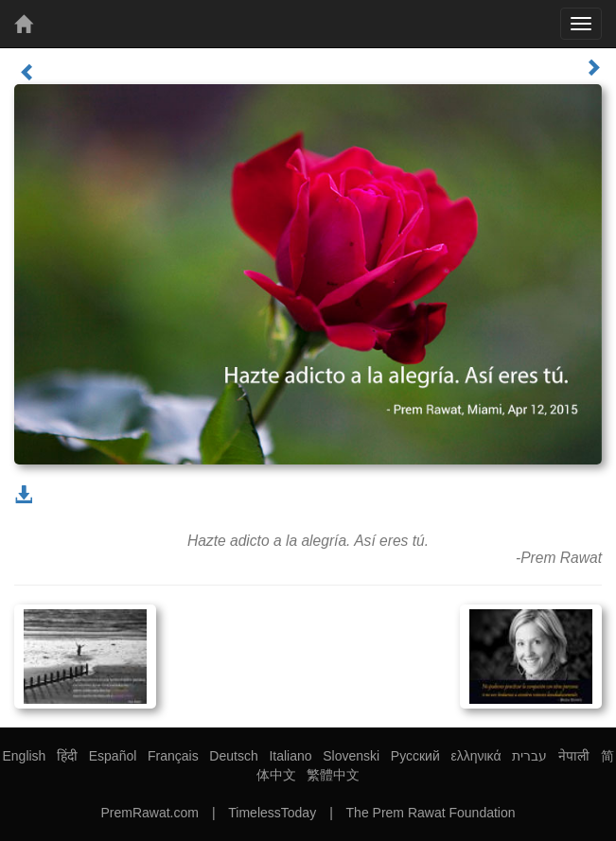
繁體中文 (333, 775)
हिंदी (67, 756)
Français (173, 756)
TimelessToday (272, 813)
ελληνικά (475, 756)
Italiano (290, 756)
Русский (415, 756)
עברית (529, 756)
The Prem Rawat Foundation (431, 813)
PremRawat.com (149, 813)
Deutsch (233, 756)
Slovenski (351, 756)
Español (113, 756)
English (24, 756)
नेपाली (574, 756)
